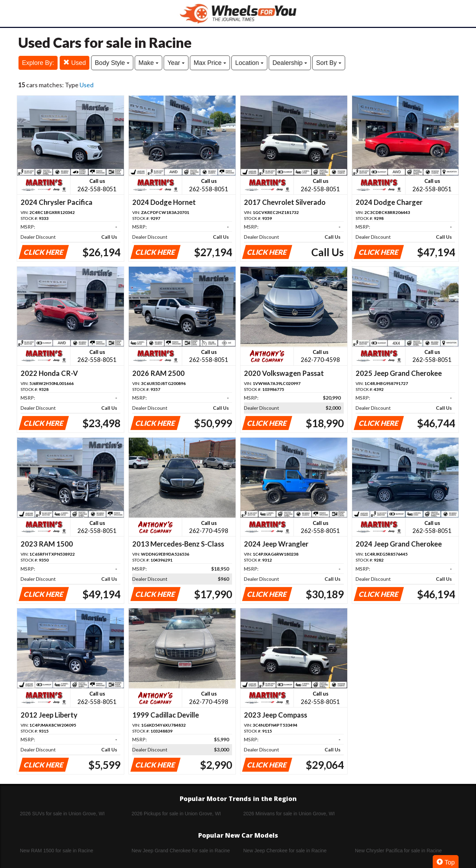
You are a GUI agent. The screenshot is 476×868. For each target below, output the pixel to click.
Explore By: (38, 63)
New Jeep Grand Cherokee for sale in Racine (181, 851)
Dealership (290, 63)
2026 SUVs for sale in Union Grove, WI (62, 814)
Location (249, 63)
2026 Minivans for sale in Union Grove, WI (289, 814)
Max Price (210, 63)
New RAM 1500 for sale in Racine (57, 851)
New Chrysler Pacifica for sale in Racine (398, 851)
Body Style (112, 63)
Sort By (329, 63)
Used (75, 63)
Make (148, 63)
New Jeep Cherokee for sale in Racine (285, 851)
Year (176, 63)
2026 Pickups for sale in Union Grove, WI (176, 814)
